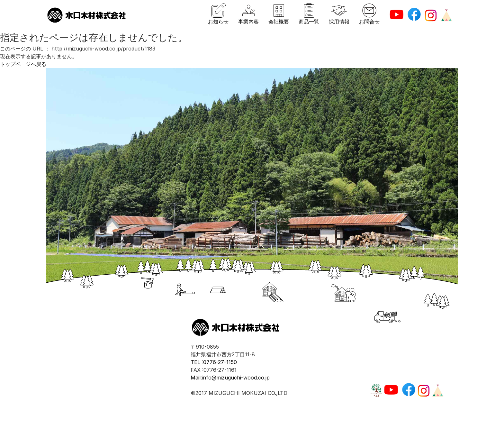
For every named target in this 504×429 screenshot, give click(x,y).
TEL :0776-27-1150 (214, 362)
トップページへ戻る (23, 64)
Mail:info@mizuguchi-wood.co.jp (230, 378)
